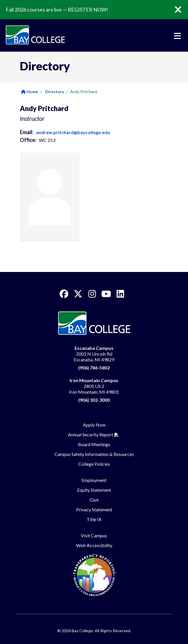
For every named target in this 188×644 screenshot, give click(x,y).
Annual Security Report (91, 434)
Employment (94, 480)
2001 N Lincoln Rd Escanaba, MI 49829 (94, 354)
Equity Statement (94, 490)
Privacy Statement (94, 509)
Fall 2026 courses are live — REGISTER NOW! (57, 10)
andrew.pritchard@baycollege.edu (73, 132)
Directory (55, 92)
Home (30, 92)
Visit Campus (94, 535)
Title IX (94, 519)
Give (94, 500)
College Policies (94, 464)
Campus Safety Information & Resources (94, 454)
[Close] (182, 10)
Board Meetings (94, 444)
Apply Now (94, 425)
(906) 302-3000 (94, 400)
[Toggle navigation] (177, 36)
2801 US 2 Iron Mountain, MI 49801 (94, 386)
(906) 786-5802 (94, 368)
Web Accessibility (94, 545)
